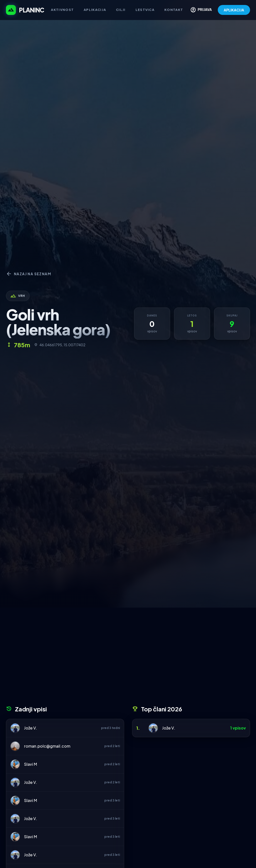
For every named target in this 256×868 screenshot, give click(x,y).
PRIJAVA (201, 10)
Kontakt (174, 10)
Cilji (121, 10)
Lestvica (145, 10)
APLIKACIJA (234, 10)
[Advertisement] (128, 658)
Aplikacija (95, 10)
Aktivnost (62, 10)
